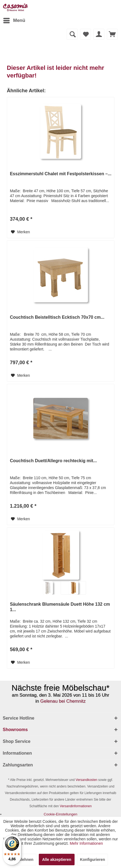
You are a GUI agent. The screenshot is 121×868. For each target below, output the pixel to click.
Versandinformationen (76, 806)
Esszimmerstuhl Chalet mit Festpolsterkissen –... (61, 174)
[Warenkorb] (112, 34)
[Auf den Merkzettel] (20, 232)
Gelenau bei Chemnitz (63, 701)
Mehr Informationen (86, 843)
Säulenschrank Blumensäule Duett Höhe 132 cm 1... (60, 607)
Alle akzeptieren (57, 860)
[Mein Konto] (99, 34)
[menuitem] (14, 21)
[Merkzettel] (85, 34)
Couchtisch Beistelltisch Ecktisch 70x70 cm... (57, 317)
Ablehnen (25, 860)
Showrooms (15, 730)
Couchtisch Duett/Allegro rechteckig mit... (53, 461)
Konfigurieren (93, 860)
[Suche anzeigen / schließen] (72, 34)
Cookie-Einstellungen (60, 814)
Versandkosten (86, 780)
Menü (14, 20)
